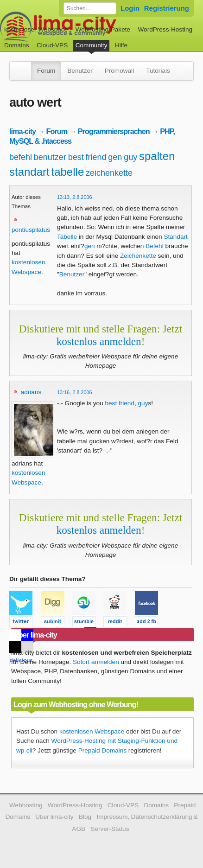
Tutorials (158, 71)
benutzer (50, 157)
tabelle (68, 172)
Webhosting (26, 805)
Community (92, 45)
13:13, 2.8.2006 (75, 197)
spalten (157, 156)
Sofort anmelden (96, 662)
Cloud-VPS (52, 45)
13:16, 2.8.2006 (75, 392)
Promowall (119, 71)
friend (96, 157)
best (76, 157)
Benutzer (80, 71)
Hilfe (121, 45)
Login (130, 8)
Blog (85, 817)
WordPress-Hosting (165, 29)
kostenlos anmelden (99, 341)
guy (130, 157)
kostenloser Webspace (36, 29)
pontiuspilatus (31, 230)
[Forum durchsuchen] (90, 8)
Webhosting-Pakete (103, 29)
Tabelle (67, 237)
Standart (175, 237)
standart (29, 172)
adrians (31, 392)
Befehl (155, 246)
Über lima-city (54, 817)
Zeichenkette (138, 256)
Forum (46, 71)
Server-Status (110, 829)
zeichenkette (109, 173)
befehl (21, 157)
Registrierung (167, 8)
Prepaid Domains (102, 750)
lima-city (22, 131)
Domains (17, 45)
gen (115, 157)
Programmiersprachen (114, 131)
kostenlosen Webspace (92, 731)
